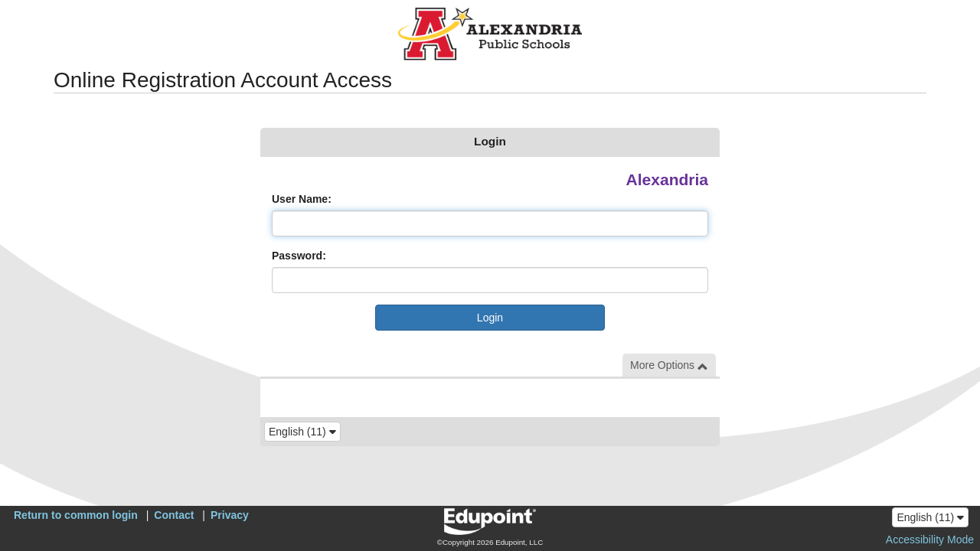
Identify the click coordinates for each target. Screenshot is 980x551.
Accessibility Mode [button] (930, 540)
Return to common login (76, 515)
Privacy (230, 515)
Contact (174, 515)
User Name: (302, 199)
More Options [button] (669, 365)
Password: (299, 256)
